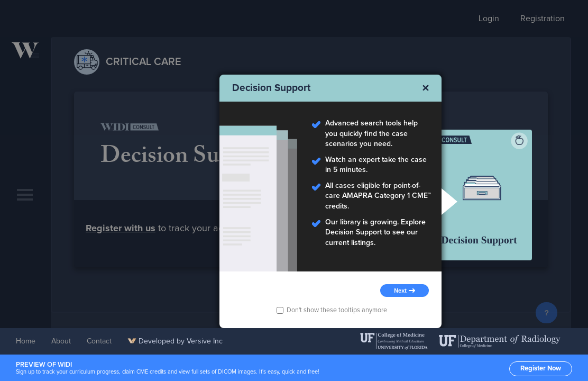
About (61, 341)
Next (400, 291)
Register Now (541, 369)
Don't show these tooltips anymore (332, 311)
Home (26, 341)
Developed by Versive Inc (175, 341)
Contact (99, 341)
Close (426, 88)
